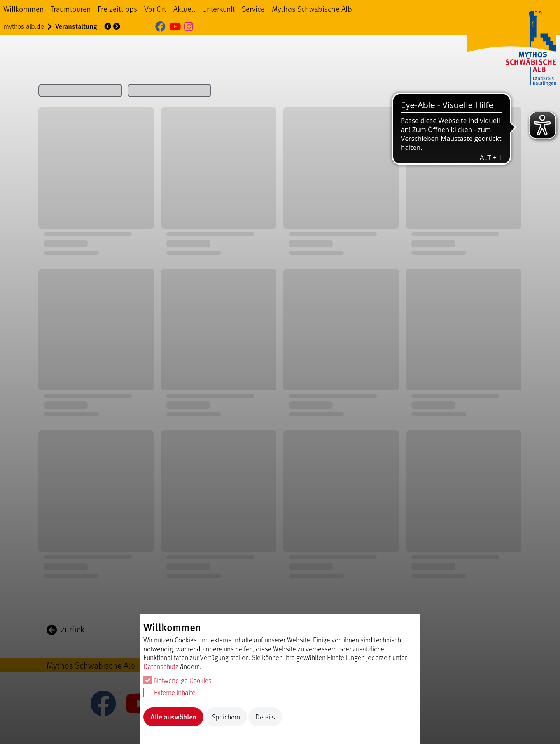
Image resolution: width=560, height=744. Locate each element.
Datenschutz (161, 666)
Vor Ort (155, 9)
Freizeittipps (117, 9)
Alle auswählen (173, 717)
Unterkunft (219, 9)
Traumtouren (71, 9)
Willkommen (24, 9)
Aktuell (184, 9)
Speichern (226, 717)
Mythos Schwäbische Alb (312, 9)
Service (253, 9)
